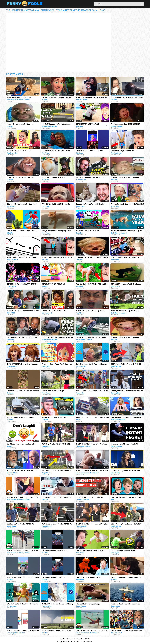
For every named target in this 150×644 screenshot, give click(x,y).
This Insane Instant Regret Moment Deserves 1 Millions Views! (55, 577)
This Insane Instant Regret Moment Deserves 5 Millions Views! (55, 551)
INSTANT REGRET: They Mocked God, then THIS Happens (92, 524)
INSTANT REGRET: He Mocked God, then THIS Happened (22, 471)
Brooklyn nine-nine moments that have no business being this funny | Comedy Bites (127, 391)
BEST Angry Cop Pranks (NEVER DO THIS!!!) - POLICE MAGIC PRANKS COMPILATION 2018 (20, 524)
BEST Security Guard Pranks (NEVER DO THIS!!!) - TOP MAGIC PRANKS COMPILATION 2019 (57, 471)
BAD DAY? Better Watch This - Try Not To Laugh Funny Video (22, 604)
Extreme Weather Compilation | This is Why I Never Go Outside (56, 631)
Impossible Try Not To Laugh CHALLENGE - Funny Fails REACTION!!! (127, 98)
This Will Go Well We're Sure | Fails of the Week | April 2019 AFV (23, 551)
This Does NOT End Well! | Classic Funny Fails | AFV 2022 (22, 497)
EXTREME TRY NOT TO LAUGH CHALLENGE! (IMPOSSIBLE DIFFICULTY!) (92, 124)
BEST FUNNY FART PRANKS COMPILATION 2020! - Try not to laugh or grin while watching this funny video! (92, 391)
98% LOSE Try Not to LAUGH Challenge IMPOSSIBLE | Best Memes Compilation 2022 (126, 284)
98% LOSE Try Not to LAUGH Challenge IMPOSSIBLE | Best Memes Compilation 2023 (22, 204)
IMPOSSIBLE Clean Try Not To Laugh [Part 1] (92, 98)
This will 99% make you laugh (53, 391)
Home (63, 639)
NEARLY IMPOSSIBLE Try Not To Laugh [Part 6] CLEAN (22, 258)
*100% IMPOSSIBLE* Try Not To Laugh (91, 177)
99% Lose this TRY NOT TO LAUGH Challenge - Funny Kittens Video (90, 497)
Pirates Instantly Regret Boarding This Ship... (126, 604)
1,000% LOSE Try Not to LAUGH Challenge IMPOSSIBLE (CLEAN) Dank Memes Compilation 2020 (92, 258)
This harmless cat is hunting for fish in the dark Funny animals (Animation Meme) (23, 631)
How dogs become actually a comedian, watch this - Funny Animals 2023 (126, 577)
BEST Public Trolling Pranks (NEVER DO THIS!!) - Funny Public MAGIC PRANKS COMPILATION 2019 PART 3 (126, 364)
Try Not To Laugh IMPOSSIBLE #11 (90, 151)
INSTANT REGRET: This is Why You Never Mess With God (92, 444)
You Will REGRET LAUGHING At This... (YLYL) (90, 551)
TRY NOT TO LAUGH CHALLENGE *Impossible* (19, 151)
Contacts (80, 639)
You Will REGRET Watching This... (89, 577)
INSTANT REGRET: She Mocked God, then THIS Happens (127, 631)
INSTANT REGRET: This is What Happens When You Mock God (22, 364)
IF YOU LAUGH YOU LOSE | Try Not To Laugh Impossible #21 (56, 204)
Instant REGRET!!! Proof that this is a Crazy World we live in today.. (93, 417)
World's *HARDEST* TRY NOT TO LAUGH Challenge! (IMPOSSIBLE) (57, 258)
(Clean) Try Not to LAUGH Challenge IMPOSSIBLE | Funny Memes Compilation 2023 (127, 178)
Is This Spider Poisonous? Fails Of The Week (57, 497)
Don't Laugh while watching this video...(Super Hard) (22, 444)
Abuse (87, 639)
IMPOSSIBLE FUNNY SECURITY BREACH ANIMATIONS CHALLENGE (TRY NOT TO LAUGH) (22, 284)
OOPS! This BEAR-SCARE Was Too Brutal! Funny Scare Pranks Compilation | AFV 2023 (92, 471)
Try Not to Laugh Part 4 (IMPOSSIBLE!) (126, 124)
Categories (70, 639)
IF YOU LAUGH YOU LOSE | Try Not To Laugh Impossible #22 (90, 311)
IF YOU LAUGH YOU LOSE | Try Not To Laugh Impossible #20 (56, 151)
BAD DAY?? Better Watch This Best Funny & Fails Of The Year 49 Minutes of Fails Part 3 (57, 604)
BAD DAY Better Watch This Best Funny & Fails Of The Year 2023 (92, 364)
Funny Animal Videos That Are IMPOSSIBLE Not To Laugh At (53, 178)
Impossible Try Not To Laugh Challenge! (92, 204)
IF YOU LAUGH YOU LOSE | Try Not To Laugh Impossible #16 (125, 258)
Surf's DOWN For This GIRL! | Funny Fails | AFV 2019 (92, 631)
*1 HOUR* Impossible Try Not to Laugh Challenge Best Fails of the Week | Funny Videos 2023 (57, 124)
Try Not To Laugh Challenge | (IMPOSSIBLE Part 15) (127, 204)
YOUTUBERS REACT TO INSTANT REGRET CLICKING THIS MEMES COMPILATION (127, 497)
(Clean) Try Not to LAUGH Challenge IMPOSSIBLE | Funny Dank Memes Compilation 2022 (21, 124)
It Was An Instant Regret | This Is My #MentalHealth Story (125, 444)
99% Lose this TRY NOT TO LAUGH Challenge (55, 417)
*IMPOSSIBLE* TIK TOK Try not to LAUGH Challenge (22, 338)
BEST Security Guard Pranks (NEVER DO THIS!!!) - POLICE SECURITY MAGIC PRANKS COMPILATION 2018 (57, 524)
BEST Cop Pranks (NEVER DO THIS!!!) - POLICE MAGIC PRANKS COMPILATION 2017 (56, 444)
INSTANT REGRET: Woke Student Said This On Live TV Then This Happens (127, 417)
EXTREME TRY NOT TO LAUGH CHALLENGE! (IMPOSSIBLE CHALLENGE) (57, 284)
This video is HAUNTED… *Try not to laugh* (23, 577)
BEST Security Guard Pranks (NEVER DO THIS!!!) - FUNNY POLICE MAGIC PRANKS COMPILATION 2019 (127, 524)
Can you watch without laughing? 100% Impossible (57, 231)
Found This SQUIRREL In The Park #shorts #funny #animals (23, 391)
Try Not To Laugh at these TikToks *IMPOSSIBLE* (124, 151)
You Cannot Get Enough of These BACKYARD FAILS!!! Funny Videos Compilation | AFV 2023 (20, 98)
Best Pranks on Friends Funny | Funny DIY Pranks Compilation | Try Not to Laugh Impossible (23, 231)
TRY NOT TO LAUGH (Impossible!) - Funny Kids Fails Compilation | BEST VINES (23, 311)
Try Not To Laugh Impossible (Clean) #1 (57, 97)
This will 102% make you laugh (88, 604)
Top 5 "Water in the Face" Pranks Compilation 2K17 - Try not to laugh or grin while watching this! (127, 551)
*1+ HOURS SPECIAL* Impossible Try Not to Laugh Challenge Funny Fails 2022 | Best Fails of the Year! (57, 338)
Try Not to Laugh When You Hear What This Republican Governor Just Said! (126, 471)
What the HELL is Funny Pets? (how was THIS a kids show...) (57, 364)
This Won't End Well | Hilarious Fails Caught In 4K (20, 417)
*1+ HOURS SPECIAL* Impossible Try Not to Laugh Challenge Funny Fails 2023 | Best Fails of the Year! (127, 231)
